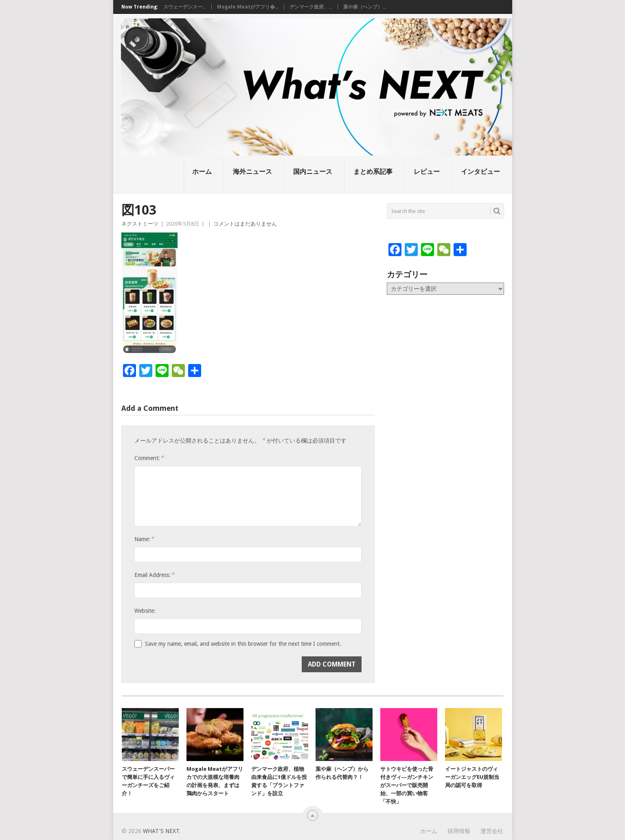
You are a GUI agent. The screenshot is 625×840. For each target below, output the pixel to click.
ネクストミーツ (140, 224)
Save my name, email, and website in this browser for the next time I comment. (243, 644)
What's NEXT (161, 831)
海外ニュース (252, 172)
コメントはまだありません (245, 224)
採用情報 (459, 831)
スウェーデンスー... (185, 7)
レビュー (427, 172)
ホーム (202, 172)
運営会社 (492, 831)
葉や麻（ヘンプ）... (365, 7)
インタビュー (480, 172)
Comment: (149, 458)
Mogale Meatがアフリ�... (248, 7)
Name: (144, 539)
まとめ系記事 (373, 172)
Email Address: (154, 575)
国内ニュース (313, 172)
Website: (145, 611)
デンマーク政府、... (311, 7)
